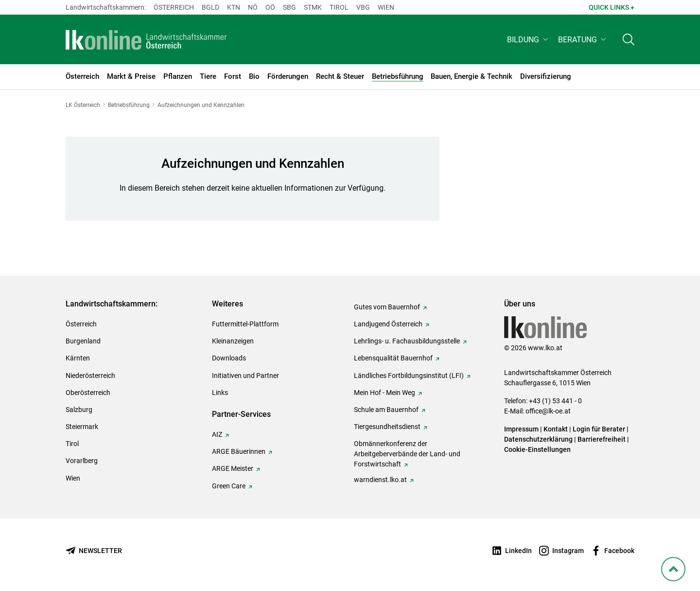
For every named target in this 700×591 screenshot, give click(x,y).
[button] (529, 42)
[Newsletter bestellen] (94, 551)
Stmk (313, 7)
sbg (289, 7)
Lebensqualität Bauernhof (393, 358)
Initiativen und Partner (245, 376)
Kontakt (556, 429)
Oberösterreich (88, 393)
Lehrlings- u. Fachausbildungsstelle (407, 341)
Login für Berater (599, 429)
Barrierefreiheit (602, 439)
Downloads (229, 358)
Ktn (234, 7)
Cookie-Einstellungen (537, 449)
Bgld (210, 7)
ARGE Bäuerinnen (239, 451)
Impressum (521, 429)
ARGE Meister (233, 468)
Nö (253, 7)
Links (220, 393)
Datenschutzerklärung (538, 439)
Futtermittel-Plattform (245, 324)
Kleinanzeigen (233, 341)
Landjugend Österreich (388, 324)
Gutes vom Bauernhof (387, 307)
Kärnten (78, 358)
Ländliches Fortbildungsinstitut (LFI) (409, 376)
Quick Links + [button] (612, 7)
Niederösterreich (90, 376)
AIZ (217, 434)
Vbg (363, 7)
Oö (270, 7)
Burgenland (83, 341)
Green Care (229, 486)
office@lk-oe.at (548, 411)
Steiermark (82, 427)
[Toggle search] (629, 42)
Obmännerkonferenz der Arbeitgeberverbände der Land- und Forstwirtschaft (407, 454)
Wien (386, 7)
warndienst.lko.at (380, 480)
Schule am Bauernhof (386, 410)
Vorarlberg (82, 461)
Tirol (339, 7)
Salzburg (79, 410)
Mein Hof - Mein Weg (385, 393)
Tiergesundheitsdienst (387, 427)
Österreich (174, 7)
